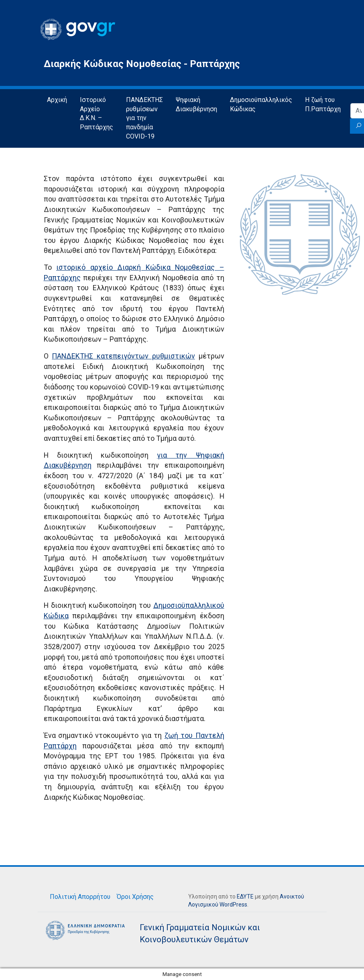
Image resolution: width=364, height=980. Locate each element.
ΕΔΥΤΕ (245, 896)
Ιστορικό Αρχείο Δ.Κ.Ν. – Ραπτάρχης (97, 114)
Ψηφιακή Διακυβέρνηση (196, 104)
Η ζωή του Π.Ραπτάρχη (323, 104)
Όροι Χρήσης (135, 897)
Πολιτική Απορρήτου (80, 897)
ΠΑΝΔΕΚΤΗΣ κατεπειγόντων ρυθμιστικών (123, 356)
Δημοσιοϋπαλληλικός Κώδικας (261, 104)
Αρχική (57, 100)
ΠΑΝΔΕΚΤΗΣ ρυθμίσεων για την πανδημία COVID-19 (144, 118)
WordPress (233, 905)
